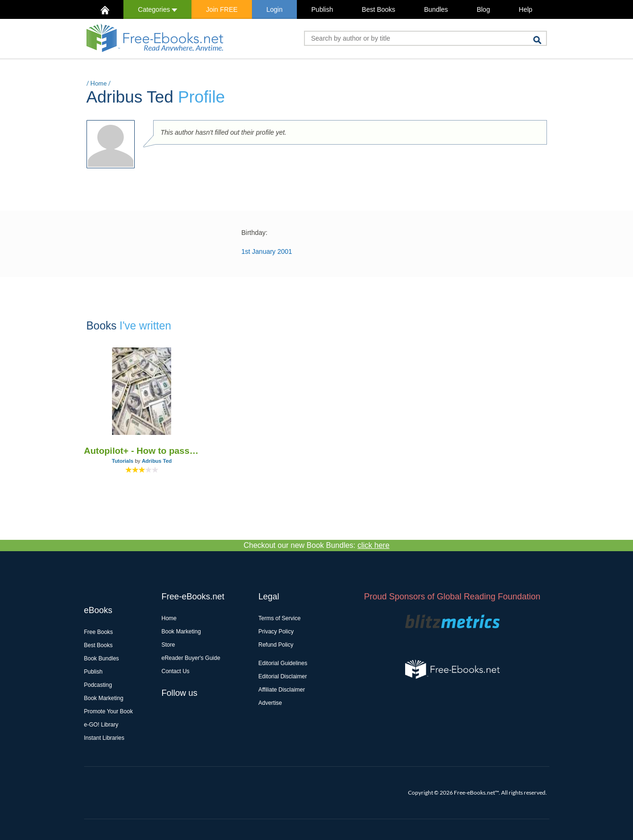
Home (99, 83)
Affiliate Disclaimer (282, 690)
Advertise (270, 703)
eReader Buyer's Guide (191, 658)
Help (525, 9)
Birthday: (255, 233)
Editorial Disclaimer (283, 676)
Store (169, 645)
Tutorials (123, 461)
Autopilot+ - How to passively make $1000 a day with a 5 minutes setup (142, 451)
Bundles (436, 9)
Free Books (99, 632)
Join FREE (222, 9)
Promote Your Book (108, 711)
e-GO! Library (101, 725)
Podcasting (98, 685)
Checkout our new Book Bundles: (316, 545)
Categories (158, 9)
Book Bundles (102, 658)
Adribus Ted (157, 461)
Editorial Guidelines (283, 663)
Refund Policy (276, 645)
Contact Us (176, 671)
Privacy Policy (276, 632)
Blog (483, 9)
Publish (322, 9)
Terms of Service (280, 618)
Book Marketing (104, 698)
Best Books (378, 9)
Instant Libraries (104, 738)
